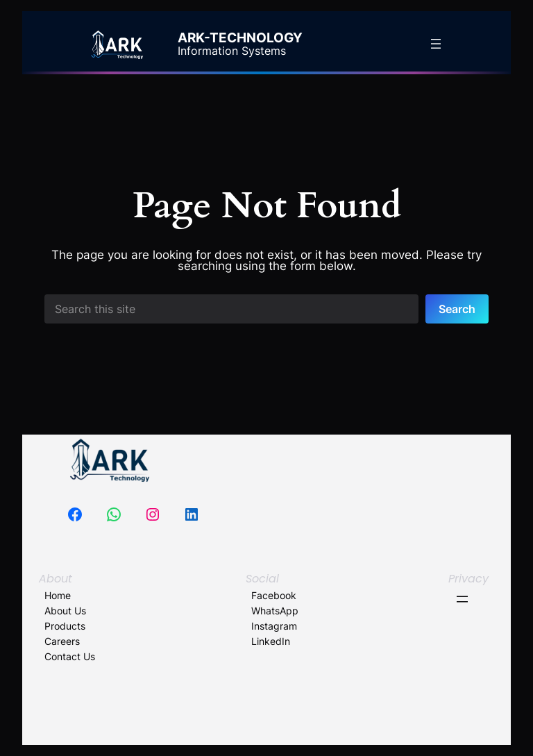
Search (457, 309)
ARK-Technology (240, 38)
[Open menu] (436, 44)
